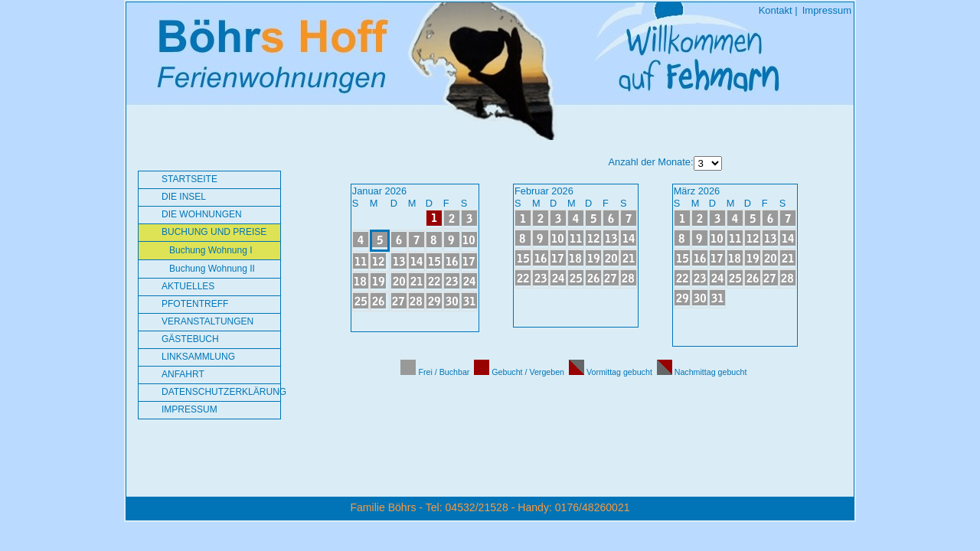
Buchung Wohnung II (212, 269)
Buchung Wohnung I (211, 250)
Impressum (827, 10)
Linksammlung (198, 357)
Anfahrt (183, 374)
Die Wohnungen (202, 214)
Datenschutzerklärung (221, 392)
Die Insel (184, 197)
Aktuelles (188, 286)
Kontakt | (778, 10)
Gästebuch (190, 339)
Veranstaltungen (207, 321)
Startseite (189, 179)
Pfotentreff (195, 304)
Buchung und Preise (214, 232)
